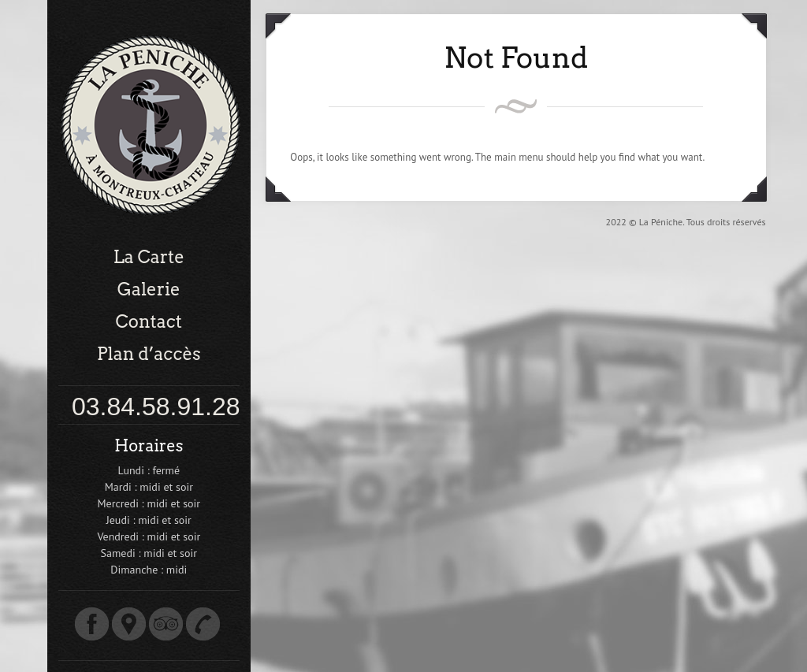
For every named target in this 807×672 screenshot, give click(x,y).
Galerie (149, 289)
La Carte (149, 257)
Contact (149, 321)
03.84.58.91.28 (156, 407)
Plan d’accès (149, 354)
